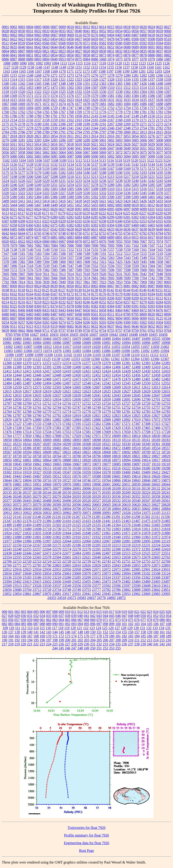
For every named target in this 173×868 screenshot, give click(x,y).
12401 (86, 367)
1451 (14, 88)
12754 (136, 407)
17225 (86, 424)
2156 (30, 120)
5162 (70, 169)
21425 (77, 521)
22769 (7, 565)
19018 (166, 460)
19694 (27, 480)
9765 (9, 335)
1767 (62, 112)
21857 (96, 533)
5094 (127, 156)
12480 (136, 379)
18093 (77, 440)
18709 (146, 452)
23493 (156, 582)
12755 (146, 407)
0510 (168, 39)
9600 (62, 326)
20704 (86, 509)
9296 (119, 322)
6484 (5, 229)
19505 (47, 476)
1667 (5, 104)
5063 (54, 152)
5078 (168, 152)
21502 (57, 525)
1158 (134, 67)
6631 (95, 229)
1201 (142, 71)
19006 (136, 460)
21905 (67, 537)
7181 (22, 254)
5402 (159, 197)
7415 (103, 262)
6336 (86, 221)
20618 (116, 505)
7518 (30, 266)
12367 (165, 359)
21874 (136, 533)
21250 (66, 517)
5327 (62, 193)
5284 (143, 185)
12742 (47, 407)
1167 (38, 71)
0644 (54, 47)
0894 (46, 59)
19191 (86, 468)
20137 (27, 492)
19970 (57, 484)
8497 (70, 314)
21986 (27, 541)
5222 (159, 177)
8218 (38, 302)
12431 (156, 371)
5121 (143, 160)
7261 (95, 258)
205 (99, 640)
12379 (106, 363)
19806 (116, 480)
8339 (22, 306)
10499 (146, 339)
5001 (103, 140)
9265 (46, 322)
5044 (86, 148)
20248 (17, 497)
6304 (151, 217)
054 (168, 616)
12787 (17, 416)
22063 (96, 541)
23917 (67, 594)
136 (5, 632)
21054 (136, 513)
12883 (67, 420)
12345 (66, 359)
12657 (86, 399)
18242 (27, 444)
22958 (77, 569)
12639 (77, 395)
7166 (168, 250)
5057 (14, 152)
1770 (86, 112)
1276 (95, 75)
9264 (38, 322)
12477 (106, 379)
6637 (135, 229)
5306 (78, 189)
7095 (111, 246)
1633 (127, 100)
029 (17, 616)
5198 (14, 177)
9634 (103, 326)
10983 (27, 343)
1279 (119, 75)
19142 (37, 468)
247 (74, 648)
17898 (57, 436)
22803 (57, 565)
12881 (47, 420)
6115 (14, 213)
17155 (37, 424)
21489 (17, 525)
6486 (22, 229)
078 (150, 620)
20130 (146, 488)
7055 (119, 241)
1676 (70, 104)
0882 (168, 55)
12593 (57, 387)
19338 (47, 472)
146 (68, 632)
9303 (151, 322)
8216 (22, 302)
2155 (22, 120)
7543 (54, 266)
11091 (135, 351)
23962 (136, 594)
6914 (127, 237)
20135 (7, 492)
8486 (46, 314)
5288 (168, 185)
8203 (86, 298)
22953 (57, 569)
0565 (38, 43)
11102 (68, 355)
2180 (38, 124)
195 (36, 640)
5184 (78, 173)
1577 (78, 96)
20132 (156, 488)
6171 (46, 213)
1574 (54, 96)
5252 (62, 185)
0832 (119, 51)
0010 (70, 27)
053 (162, 616)
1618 (38, 100)
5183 (70, 173)
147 (74, 632)
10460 (17, 339)
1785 (5, 116)
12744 (57, 407)
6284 (86, 217)
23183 (27, 578)
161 (162, 632)
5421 (103, 201)
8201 (78, 298)
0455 (62, 39)
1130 (31, 67)
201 (74, 640)
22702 (166, 557)
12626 (116, 391)
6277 (30, 217)
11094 (165, 351)
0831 (111, 51)
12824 (126, 416)
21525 (77, 525)
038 (68, 616)
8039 (54, 286)
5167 (111, 169)
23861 (27, 594)
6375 (54, 225)
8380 (78, 306)
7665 (46, 278)
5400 (143, 197)
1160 (150, 67)
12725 (116, 403)
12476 (96, 379)
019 (124, 612)
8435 (54, 310)
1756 (143, 108)
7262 (103, 258)
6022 (22, 209)
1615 (14, 100)
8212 (159, 298)
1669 (22, 104)
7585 (54, 270)
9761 (143, 331)
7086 (71, 246)
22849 (126, 565)
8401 (14, 310)
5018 (70, 144)
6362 (46, 225)
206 (105, 640)
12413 (17, 371)
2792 (70, 132)
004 (30, 612)
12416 (37, 371)
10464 (47, 339)
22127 (7, 545)
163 (5, 636)
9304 (159, 322)
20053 (7, 488)
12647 (156, 395)
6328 (54, 221)
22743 (106, 561)
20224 (146, 492)
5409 (5, 201)
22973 (116, 569)
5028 (143, 144)
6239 (167, 213)
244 (55, 648)
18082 (67, 440)
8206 (111, 298)
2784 (5, 132)
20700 (77, 509)
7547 (70, 266)
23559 (86, 586)
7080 (22, 246)
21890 (27, 537)
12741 (37, 407)
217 (5, 644)
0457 (78, 39)
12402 (96, 367)
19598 (106, 476)
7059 (127, 241)
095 (86, 624)
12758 (166, 407)
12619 (47, 391)
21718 (47, 529)
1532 (78, 92)
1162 (166, 67)
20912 (7, 513)
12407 (126, 367)
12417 (47, 371)
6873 (22, 237)
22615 (77, 557)
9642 (119, 326)
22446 (27, 553)
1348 (62, 84)
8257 (127, 302)
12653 (47, 399)
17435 (126, 428)
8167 (54, 294)
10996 (146, 343)
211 (137, 640)
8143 (119, 290)
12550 (146, 383)
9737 (62, 331)
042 (93, 616)
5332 (103, 193)
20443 (27, 501)
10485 (86, 339)
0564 (30, 43)
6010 (135, 205)
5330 (86, 193)
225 (55, 644)
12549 (136, 383)
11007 (28, 347)
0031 (30, 31)
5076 (151, 152)
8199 (62, 298)
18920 (86, 460)
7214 (135, 254)
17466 (156, 428)
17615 (116, 432)
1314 (14, 80)
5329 (78, 193)
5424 (127, 201)
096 (93, 624)
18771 (67, 456)
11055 (135, 347)
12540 (86, 383)
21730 (57, 529)
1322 (70, 80)
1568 (5, 96)
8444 (70, 310)
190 (5, 640)
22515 (126, 553)
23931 (77, 594)
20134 (166, 488)
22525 (146, 553)
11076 (57, 351)
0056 (135, 31)
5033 (14, 148)
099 (112, 624)
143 (49, 632)
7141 (38, 250)
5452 (78, 205)
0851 (30, 55)
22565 (37, 557)
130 (136, 628)
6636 (127, 229)
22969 (86, 569)
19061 (37, 464)
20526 (86, 501)
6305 (159, 217)
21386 (47, 521)
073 (118, 620)
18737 (7, 456)
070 (99, 620)
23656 (7, 590)
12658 (96, 399)
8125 (46, 290)
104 (143, 624)
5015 (46, 144)
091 (61, 624)
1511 (119, 88)
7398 (54, 262)
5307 (86, 189)
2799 (119, 132)
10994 (126, 343)
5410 (14, 201)
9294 (111, 322)
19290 (156, 468)
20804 (116, 509)
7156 (103, 250)
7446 (151, 262)
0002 (14, 27)
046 (118, 616)
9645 (127, 326)
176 (86, 636)
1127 (7, 67)
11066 (28, 351)
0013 (95, 27)
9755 (111, 331)
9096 (135, 318)
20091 (77, 488)
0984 (86, 59)
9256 (14, 322)
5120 (134, 160)
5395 (103, 197)
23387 (166, 578)
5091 (103, 156)
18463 (106, 448)
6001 (103, 205)
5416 (62, 201)
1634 (135, 100)
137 (11, 632)
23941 (86, 594)
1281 (135, 75)
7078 (6, 246)
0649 (86, 47)
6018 (159, 205)
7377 (168, 258)
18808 (106, 456)
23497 (166, 582)
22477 (67, 553)
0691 (151, 47)
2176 (14, 124)
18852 (17, 460)
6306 (168, 217)
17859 (27, 436)
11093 (155, 351)
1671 (38, 104)
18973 (116, 460)
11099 (39, 355)
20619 (126, 505)
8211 (151, 298)
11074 (47, 351)
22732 (77, 561)
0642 (38, 47)
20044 (166, 484)
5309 (103, 189)
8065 (95, 286)
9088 (95, 318)
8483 (30, 314)
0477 (103, 39)
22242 (166, 545)
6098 (135, 209)
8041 (62, 286)
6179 (62, 213)
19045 (17, 464)
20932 (47, 513)
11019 (86, 347)
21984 (17, 541)
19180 (77, 468)
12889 (116, 420)
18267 (37, 444)
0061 (5, 35)
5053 (159, 148)
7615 (78, 274)
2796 (95, 132)
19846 (146, 480)
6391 (86, 225)
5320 (5, 193)
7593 (86, 270)
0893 (38, 59)
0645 (62, 47)
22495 (86, 553)
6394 (111, 225)
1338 (159, 80)
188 (162, 636)
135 (168, 628)
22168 (47, 545)
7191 (103, 254)
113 (30, 628)
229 (80, 644)
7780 (159, 278)
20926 (37, 513)
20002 (116, 484)
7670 (70, 278)
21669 (166, 525)
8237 (70, 302)
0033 (46, 31)
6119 (29, 213)
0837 (159, 51)
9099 (143, 318)
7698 (119, 278)
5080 (14, 156)
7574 (22, 270)
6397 (127, 225)
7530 (38, 266)
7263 (111, 258)
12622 (77, 391)
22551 (166, 553)
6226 (135, 213)
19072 (87, 464)
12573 (27, 387)
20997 (116, 513)
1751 (103, 108)
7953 (119, 282)
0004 (30, 27)
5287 (159, 185)
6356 (168, 221)
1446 (151, 84)
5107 (47, 160)
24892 (111, 598)
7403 (70, 262)
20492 (57, 501)
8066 (103, 286)
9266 (54, 322)
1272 (62, 75)
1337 (151, 80)
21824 (7, 533)
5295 (5, 189)
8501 (95, 314)
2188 (78, 124)
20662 (47, 509)
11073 (38, 351)
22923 (27, 569)
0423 (22, 39)
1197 (110, 71)
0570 (78, 43)
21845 (77, 533)
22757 (156, 561)
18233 (17, 444)
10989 (86, 343)
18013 (126, 436)
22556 (27, 557)
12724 (106, 403)
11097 (19, 355)
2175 (5, 124)
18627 (57, 452)
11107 (116, 355)
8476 (159, 310)
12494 (47, 383)
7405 (78, 262)
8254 (119, 302)
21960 (136, 537)
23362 (146, 578)
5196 (168, 173)
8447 (78, 310)
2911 (70, 136)
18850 (7, 460)
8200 (70, 298)
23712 (37, 590)
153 (112, 632)
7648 (159, 274)
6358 (14, 225)
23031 (166, 569)
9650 (143, 326)
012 (80, 612)
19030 (7, 464)
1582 (119, 96)
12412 (7, 371)
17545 (57, 432)
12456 (136, 375)
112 (24, 628)
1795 (70, 116)
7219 (159, 254)
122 (86, 628)
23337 (116, 578)
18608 (47, 452)
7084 (54, 246)
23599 (136, 586)
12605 (77, 387)
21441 (106, 521)
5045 (95, 148)
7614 (70, 274)
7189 (86, 254)
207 (112, 640)
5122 (151, 160)
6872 (14, 237)
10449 (143, 335)
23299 (86, 578)
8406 (22, 310)
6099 (143, 209)
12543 (116, 383)
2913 (86, 136)
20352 (136, 497)
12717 (77, 403)
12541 (96, 383)
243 (168, 644)
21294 (126, 517)
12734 (7, 407)
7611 (46, 274)
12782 (136, 412)
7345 (135, 258)
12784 (156, 412)
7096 (119, 246)
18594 (27, 452)
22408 (156, 549)
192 (17, 640)
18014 (136, 436)
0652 (111, 47)
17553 (67, 432)
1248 (30, 75)
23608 (146, 586)
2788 (38, 132)
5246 (14, 185)
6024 (38, 209)
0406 (127, 35)
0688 (127, 47)
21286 (106, 517)
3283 (38, 140)
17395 (77, 428)
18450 (86, 448)
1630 (103, 100)
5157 (30, 169)
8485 (38, 314)
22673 (136, 557)
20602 (86, 505)
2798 (111, 132)
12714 (57, 403)
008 (55, 612)
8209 (135, 298)
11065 (18, 351)
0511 (5, 43)
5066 (78, 152)
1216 (22, 75)
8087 (151, 286)
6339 (111, 221)
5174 (168, 169)
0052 (103, 31)
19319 (27, 472)
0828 (86, 51)
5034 (22, 148)
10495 (126, 339)
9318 (46, 326)
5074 (135, 152)
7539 (46, 266)
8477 (168, 310)
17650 (126, 432)
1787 (22, 116)
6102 (159, 209)
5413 (38, 201)
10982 (17, 343)
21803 (116, 529)
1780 (135, 112)
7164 (151, 250)
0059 (159, 31)
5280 (111, 185)
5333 (111, 193)
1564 (143, 92)
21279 (86, 517)
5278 (95, 185)
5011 (13, 144)
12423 (96, 371)
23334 (106, 578)
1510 (111, 88)
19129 (17, 468)
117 (55, 628)
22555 (17, 557)
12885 (86, 420)
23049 (27, 573)
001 (11, 612)
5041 (78, 148)
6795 (168, 233)
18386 (27, 448)
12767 (17, 412)
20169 (86, 492)
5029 (151, 144)
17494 (17, 432)
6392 (95, 225)
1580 (103, 96)
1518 (5, 92)
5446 (30, 205)
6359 (22, 225)
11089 (116, 351)
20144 (47, 492)
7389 (38, 262)
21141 (17, 517)
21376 (27, 521)
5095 (135, 156)
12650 (17, 399)
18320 (96, 444)
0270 (86, 35)
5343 (135, 193)
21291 (116, 517)
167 (30, 636)
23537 (57, 586)
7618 (86, 274)
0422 (14, 39)
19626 (156, 476)
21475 (146, 521)
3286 (62, 140)
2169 (127, 120)
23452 (77, 582)
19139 (27, 468)
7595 (103, 270)
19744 (77, 480)
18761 (47, 456)
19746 (86, 480)
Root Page (86, 851)
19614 (136, 476)
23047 (17, 573)
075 (131, 620)
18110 (116, 440)
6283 (78, 217)
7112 (160, 246)
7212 (119, 254)
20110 (126, 488)
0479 (119, 39)
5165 (95, 169)
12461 (17, 379)
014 (93, 612)
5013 (30, 144)
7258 (78, 258)
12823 (116, 416)
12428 (126, 371)
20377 (7, 501)
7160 (135, 250)
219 (17, 644)
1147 (47, 67)
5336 (127, 193)
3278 (168, 136)
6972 (86, 241)
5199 (22, 177)
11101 (58, 355)
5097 (143, 156)
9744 (70, 331)
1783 (159, 112)
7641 (135, 274)
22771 (17, 565)
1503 (78, 88)
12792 (57, 416)
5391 (86, 197)
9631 (86, 326)
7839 (46, 282)
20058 (27, 488)
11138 (56, 359)
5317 (151, 189)
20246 (7, 497)
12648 (166, 395)
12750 (106, 407)
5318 (159, 189)
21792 (106, 529)
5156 (22, 169)
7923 (103, 282)
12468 (47, 379)
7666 (54, 278)
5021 (95, 144)
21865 (116, 533)
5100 (159, 156)
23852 (7, 594)
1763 (30, 112)
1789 (38, 116)
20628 (166, 505)
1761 (14, 112)
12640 (86, 395)
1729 (54, 108)
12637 (57, 395)
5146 (168, 165)
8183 (143, 294)
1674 (62, 104)
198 (55, 640)
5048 (119, 148)
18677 (116, 452)
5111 (71, 160)
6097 (127, 209)
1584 (135, 96)
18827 (156, 456)
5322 (22, 193)
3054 (135, 136)
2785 (14, 132)
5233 (78, 181)
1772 (95, 112)
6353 (143, 221)
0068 (62, 35)
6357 (5, 225)
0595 (168, 43)
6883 (70, 237)
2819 (22, 136)
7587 (70, 270)
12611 (136, 387)
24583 (82, 598)
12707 (7, 403)
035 (49, 616)
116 (48, 628)
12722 (86, 403)
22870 (146, 565)
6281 (62, 217)
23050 (37, 573)
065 (68, 620)
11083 (77, 351)
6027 (62, 209)
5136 (86, 165)
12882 (57, 420)
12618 (37, 391)
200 (68, 640)
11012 (47, 347)
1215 (14, 75)
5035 (30, 148)
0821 (46, 51)
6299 (111, 217)
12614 (166, 387)
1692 (14, 108)
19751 (96, 480)
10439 (104, 335)
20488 (47, 501)
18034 (166, 436)
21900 (47, 537)
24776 (101, 598)
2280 (46, 128)
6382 (70, 225)
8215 (14, 302)
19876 (7, 484)
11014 (57, 347)
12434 (7, 375)
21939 (106, 537)
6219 (86, 213)
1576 (70, 96)
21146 (37, 517)
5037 (46, 148)
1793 (62, 116)
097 (99, 624)
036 (55, 616)
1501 (62, 88)
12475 (86, 379)
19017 (156, 460)
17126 (7, 424)
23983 (156, 594)
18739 (17, 456)
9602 (70, 326)
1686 (143, 104)
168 (36, 636)
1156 (118, 67)
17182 (67, 424)
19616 (146, 476)
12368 (7, 363)
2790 (54, 132)
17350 (37, 428)
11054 (126, 347)
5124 (167, 160)
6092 (86, 209)
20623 (146, 505)
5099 (151, 156)
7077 (168, 241)
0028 (5, 31)
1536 (103, 92)
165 (17, 636)
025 (162, 612)
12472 (67, 379)
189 (168, 636)
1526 (70, 92)
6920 (5, 241)
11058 (155, 347)
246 (68, 648)
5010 (5, 144)
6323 (46, 221)
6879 (46, 237)
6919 (168, 237)
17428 (106, 428)
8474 (151, 310)
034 (42, 616)
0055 (127, 31)
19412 (156, 472)
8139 (102, 290)
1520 (22, 92)
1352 (95, 84)
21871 (126, 533)
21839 (57, 533)
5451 (70, 205)
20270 (37, 497)
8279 (143, 302)
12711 (37, 403)
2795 (86, 132)
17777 (17, 436)
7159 (127, 250)
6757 (135, 233)
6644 (22, 233)
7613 (62, 274)
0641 (30, 47)
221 (30, 644)
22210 (106, 545)
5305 (70, 189)
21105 (156, 513)
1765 (46, 112)
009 (61, 612)
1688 (159, 104)
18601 (37, 452)
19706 (37, 480)
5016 (54, 144)
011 (74, 612)
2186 (62, 124)
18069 (47, 440)
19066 (67, 464)
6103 (168, 209)
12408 (136, 367)
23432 (47, 582)
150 (93, 632)
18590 (17, 452)
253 (112, 648)
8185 (159, 294)
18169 (156, 440)
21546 (106, 525)
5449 (54, 205)
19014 (146, 460)
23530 (47, 586)
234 (112, 644)
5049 (127, 148)
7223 (22, 258)
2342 (78, 128)
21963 (146, 537)
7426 (127, 262)
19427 (166, 472)
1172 (78, 71)
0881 (159, 55)
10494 (116, 339)
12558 (7, 387)
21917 (86, 537)
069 (93, 620)
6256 (5, 217)
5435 (5, 205)
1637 (151, 100)
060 (36, 620)
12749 (96, 407)
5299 (22, 189)
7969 (143, 282)
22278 (77, 549)
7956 (127, 282)
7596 (111, 270)
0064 (30, 35)
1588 (168, 96)
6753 (103, 233)
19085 (116, 464)
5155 (14, 169)
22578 (47, 557)
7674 (86, 278)
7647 (151, 274)
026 (168, 612)
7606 (14, 274)
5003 (119, 140)
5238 (119, 181)
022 (143, 612)
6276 (22, 217)
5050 (135, 148)
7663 (38, 278)
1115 (79, 63)
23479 (116, 582)
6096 (119, 209)
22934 (37, 569)
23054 (47, 573)
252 (105, 648)
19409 (146, 472)
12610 (126, 387)
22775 (27, 565)
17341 (27, 428)
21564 (116, 525)
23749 (77, 590)
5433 (159, 201)
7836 (38, 282)
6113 (6, 213)
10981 (7, 343)
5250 (46, 185)
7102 (135, 246)
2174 (168, 120)
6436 (159, 225)
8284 (159, 302)
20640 (17, 509)
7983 (151, 282)
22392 (146, 549)
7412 (95, 262)
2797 (103, 132)
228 (74, 644)
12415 (27, 371)
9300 (127, 322)
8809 (143, 314)
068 (86, 620)
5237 (111, 181)
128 (124, 628)
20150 (67, 492)
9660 (14, 331)
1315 (22, 80)
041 (86, 616)
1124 (150, 63)
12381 (126, 363)
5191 (127, 173)
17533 (37, 432)
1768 (70, 112)
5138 (103, 165)
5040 (70, 148)
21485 (166, 521)
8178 (111, 294)
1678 (86, 104)
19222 (126, 468)
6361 (38, 225)
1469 (38, 88)
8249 (95, 302)
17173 (57, 424)
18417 (67, 448)
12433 (166, 371)
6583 (62, 229)
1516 (159, 88)
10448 (133, 335)
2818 (14, 136)
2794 (78, 132)
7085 (62, 246)
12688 (116, 399)
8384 (111, 306)
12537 (77, 383)
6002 (111, 205)
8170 (62, 294)
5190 (119, 173)
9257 (22, 322)
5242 (151, 181)
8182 (135, 294)
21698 (37, 529)
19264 (136, 468)
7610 (38, 274)
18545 (146, 448)
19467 (37, 476)
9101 (151, 318)
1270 (46, 75)
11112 (154, 355)
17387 (67, 428)
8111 (14, 290)
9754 (103, 331)
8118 (22, 290)
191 (11, 640)
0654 (119, 47)
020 (131, 612)
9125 (159, 318)
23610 (156, 586)
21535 (96, 525)
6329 (62, 221)
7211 (111, 254)
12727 (126, 403)
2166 (103, 120)
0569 (70, 43)
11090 (126, 351)
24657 (91, 598)
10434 (64, 335)
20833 (136, 509)
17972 (106, 436)
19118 (166, 464)
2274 (168, 124)
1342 (22, 84)
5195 (159, 173)
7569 (5, 270)
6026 (54, 209)
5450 (62, 205)
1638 (159, 100)
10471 (67, 339)
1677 (78, 104)
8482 (22, 314)
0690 (143, 47)
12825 (136, 416)
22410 (166, 549)
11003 (18, 347)
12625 (106, 391)
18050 (7, 440)
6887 (95, 237)
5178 (30, 173)
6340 (119, 221)
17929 (77, 436)
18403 (57, 448)
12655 (67, 399)
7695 (111, 278)
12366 (155, 359)
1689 (168, 104)
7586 (62, 270)
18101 (107, 440)
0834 (135, 51)
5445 (22, 205)
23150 (17, 578)
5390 (78, 197)
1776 (103, 112)
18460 (96, 448)
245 (61, 648)
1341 (14, 84)
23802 (126, 590)
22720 (27, 561)
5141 (127, 165)
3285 (54, 140)
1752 (111, 108)
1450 (5, 88)
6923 (30, 241)
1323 (78, 80)
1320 (54, 80)
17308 (146, 424)
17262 (96, 424)
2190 (95, 124)
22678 (146, 557)
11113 (164, 355)
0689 (135, 47)
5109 (63, 160)
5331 (95, 193)
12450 (77, 375)
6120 (38, 213)
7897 (95, 282)
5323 (30, 193)
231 (93, 644)
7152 (70, 250)
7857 (78, 282)
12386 (7, 367)
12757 (156, 407)
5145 (159, 165)
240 (150, 644)
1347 (54, 84)
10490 (106, 339)
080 (162, 620)
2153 (5, 120)
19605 (126, 476)
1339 (168, 80)
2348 (127, 128)
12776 (86, 412)
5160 (54, 169)
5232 (70, 181)
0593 (151, 43)
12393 (37, 367)
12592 (47, 387)
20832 (126, 509)
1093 (47, 63)
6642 (5, 233)
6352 (135, 221)
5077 (159, 152)
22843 (116, 565)
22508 (116, 553)
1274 (78, 75)
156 (131, 632)
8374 (54, 306)
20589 (57, 505)
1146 (39, 67)
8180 (127, 294)
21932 (96, 537)
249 (86, 648)
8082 (135, 286)
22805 (67, 565)
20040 (146, 484)
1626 (95, 100)
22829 (96, 565)
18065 (37, 440)
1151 (79, 67)
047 (124, 616)
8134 (86, 290)
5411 (22, 201)
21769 (86, 529)
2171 (143, 120)
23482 (126, 582)
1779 (127, 112)
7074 (159, 241)
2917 (119, 136)
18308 (86, 444)
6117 (22, 213)
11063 (8, 351)
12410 (156, 367)
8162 (14, 294)
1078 (143, 59)
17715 (156, 432)
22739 (86, 561)
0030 (22, 31)
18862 (37, 460)
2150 (151, 116)
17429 (116, 428)
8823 (159, 314)
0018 (127, 27)
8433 (46, 310)
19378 (106, 472)
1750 (95, 108)
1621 (54, 100)
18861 (27, 460)
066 (74, 620)
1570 (22, 96)
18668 (106, 452)
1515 (151, 88)
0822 (54, 51)
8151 (159, 290)
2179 (30, 124)
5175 (5, 173)
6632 (103, 229)
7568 (168, 266)
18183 (166, 440)
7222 (14, 258)
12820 (86, 416)
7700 (135, 278)
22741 (96, 561)
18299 (67, 444)
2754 (143, 128)
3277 (159, 136)
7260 (86, 258)
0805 (14, 51)
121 (80, 628)
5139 (111, 165)
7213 (127, 254)
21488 (7, 525)
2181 (46, 124)
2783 (168, 128)
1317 (38, 80)
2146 (119, 116)
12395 (47, 367)
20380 (17, 501)
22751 (126, 561)
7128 (5, 250)
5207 (46, 177)
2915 (103, 136)
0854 (54, 55)
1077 (135, 59)
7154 (86, 250)
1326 (95, 80)
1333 (119, 80)
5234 (86, 181)
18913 (77, 460)
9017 (62, 318)
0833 (127, 51)
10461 (27, 339)
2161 (62, 120)
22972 (106, 569)
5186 (86, 173)
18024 (146, 436)
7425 (119, 262)
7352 (151, 258)
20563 (7, 505)
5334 (119, 193)
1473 (54, 88)
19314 (17, 472)
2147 (127, 116)
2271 (143, 124)
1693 (22, 108)
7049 (111, 241)
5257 (86, 185)
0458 (86, 39)
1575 (62, 96)
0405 (119, 35)
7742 (151, 278)
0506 (135, 39)
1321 (62, 80)
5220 (143, 177)
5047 (111, 148)
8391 (135, 306)
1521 (30, 92)
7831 (30, 282)
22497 (106, 553)
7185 (54, 254)
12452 (96, 375)
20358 (156, 497)
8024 (38, 286)
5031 (168, 144)
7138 (14, 250)
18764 (57, 456)
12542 (106, 383)
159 (150, 632)
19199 (96, 468)
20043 (156, 484)
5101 (168, 156)
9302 (143, 322)
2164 (86, 120)
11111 (145, 355)
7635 (127, 274)
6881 (54, 237)
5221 (151, 177)
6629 (78, 229)
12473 (77, 379)
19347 (67, 472)
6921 (14, 241)
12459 (166, 375)
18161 (146, 440)
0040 (78, 31)
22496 (96, 553)
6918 (159, 237)
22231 (146, 545)
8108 (6, 290)
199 (61, 640)
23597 (126, 586)
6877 (38, 237)
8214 (5, 302)
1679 (95, 104)
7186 (62, 254)
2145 (111, 116)
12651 (27, 399)
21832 (27, 533)
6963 (54, 241)
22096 (156, 541)
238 (137, 644)
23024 (156, 569)
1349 (70, 84)
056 (11, 620)
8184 (151, 294)
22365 (126, 549)
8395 (168, 306)
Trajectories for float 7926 (86, 828)
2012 (86, 116)
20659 (37, 509)
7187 (70, 254)
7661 (30, 278)
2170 (135, 120)
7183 (38, 254)
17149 (27, 424)
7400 (62, 262)
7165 (159, 250)
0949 (54, 59)
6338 (103, 221)
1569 (14, 96)
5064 (62, 152)
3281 (22, 140)
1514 (143, 88)
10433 (54, 335)
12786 (7, 416)
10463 (37, 339)
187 (156, 636)
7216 (151, 254)
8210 (143, 298)
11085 (96, 351)
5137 (95, 165)
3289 (86, 140)
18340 (136, 444)
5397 (119, 197)
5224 (5, 181)
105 (150, 624)
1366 (127, 84)
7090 (95, 246)
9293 (103, 322)
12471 (57, 379)
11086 (106, 351)
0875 (119, 55)
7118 (167, 246)
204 (93, 640)
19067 (77, 464)
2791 (62, 132)
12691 (126, 399)
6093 (95, 209)
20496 (67, 501)
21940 (116, 537)
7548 (78, 266)
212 (143, 640)
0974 (70, 59)
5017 (62, 144)
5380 (14, 197)
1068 (103, 59)
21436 (96, 521)
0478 (111, 39)
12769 (37, 412)
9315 (38, 326)
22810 (77, 565)
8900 (38, 318)
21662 (146, 525)
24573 (72, 598)
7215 (143, 254)
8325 (14, 306)
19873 (156, 480)
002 (17, 612)
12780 (116, 412)
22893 (166, 565)
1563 (135, 92)
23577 (96, 586)
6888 (103, 237)
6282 (70, 217)
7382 (22, 262)
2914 (95, 136)
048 (131, 616)
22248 (17, 549)
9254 (5, 322)
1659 (168, 100)
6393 (103, 225)
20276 (57, 497)
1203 (158, 71)
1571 (30, 96)
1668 (14, 104)
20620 (136, 505)
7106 (143, 246)
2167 (111, 120)
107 (162, 624)
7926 (111, 282)
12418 (57, 371)
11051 (106, 347)
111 (18, 628)
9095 (127, 318)
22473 (47, 553)
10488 (96, 339)
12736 (17, 407)
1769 (78, 112)
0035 (62, 31)
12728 (136, 403)
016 (105, 612)
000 (5, 612)
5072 (119, 152)
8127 (62, 290)
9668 (38, 331)
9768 (25, 335)
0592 (143, 43)
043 (99, 616)
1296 (159, 75)
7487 (5, 266)
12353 (76, 359)
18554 (156, 448)
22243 (7, 549)
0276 (95, 35)
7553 (103, 266)
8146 (143, 290)
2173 (159, 120)
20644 (27, 509)
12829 (7, 420)
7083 (46, 246)
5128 (30, 165)
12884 (77, 420)
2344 (95, 128)
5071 (111, 152)
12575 (37, 387)
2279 (38, 128)
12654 (57, 399)
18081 (57, 440)
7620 (103, 274)
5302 (46, 189)
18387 (37, 448)
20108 (107, 488)
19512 (57, 476)
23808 (136, 590)
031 (30, 616)
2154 (14, 120)
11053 (116, 347)
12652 (37, 399)
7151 (62, 250)
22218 (126, 545)
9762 (151, 331)
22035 (57, 541)
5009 (168, 140)
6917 (151, 237)
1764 (38, 112)
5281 (119, 185)
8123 (38, 290)
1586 (151, 96)
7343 (127, 258)
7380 (14, 262)
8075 (119, 286)
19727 (67, 480)
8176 (103, 294)
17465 (146, 428)
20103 (97, 488)
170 (49, 636)
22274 (67, 549)
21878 (146, 533)
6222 (102, 213)
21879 (156, 533)
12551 (156, 383)
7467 (168, 262)
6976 (103, 241)
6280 (54, 217)
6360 (30, 225)
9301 (135, 322)
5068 (95, 152)
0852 (38, 55)
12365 (145, 359)
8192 (14, 298)
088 (42, 624)
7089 (87, 246)
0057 (143, 31)
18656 (96, 452)
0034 (54, 31)
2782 (159, 128)
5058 (22, 152)
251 (99, 648)
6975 (95, 241)
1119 (110, 63)
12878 (17, 420)
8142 (111, 290)
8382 (95, 306)
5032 (5, 148)
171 (55, 636)
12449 (67, 375)
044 (105, 616)
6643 (14, 233)
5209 (62, 177)
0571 (86, 43)
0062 (14, 35)
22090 (136, 541)
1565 (151, 92)
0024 (151, 27)
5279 (103, 185)
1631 (111, 100)
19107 (146, 464)
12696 (136, 399)
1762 (22, 112)
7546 (62, 266)
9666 (30, 331)
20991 (107, 513)
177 (93, 636)
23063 (67, 573)
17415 (86, 428)
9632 (95, 326)
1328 (111, 80)
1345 (38, 84)
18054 (17, 440)
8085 (143, 286)
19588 (96, 476)
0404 (111, 35)
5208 (54, 177)
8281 (151, 302)
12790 (37, 416)
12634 (27, 395)
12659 (106, 399)
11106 (106, 355)
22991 (146, 569)
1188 (102, 71)
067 (80, 620)
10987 (67, 343)
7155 (95, 250)
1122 (134, 63)
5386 (54, 197)
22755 (146, 561)
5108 (55, 160)
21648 (136, 525)
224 (49, 644)
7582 (46, 270)
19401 (136, 472)
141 (36, 632)
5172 (151, 169)
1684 (127, 104)
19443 (17, 476)
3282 (30, 140)
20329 (96, 497)
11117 (8, 359)
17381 (57, 428)
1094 (55, 63)
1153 (94, 67)
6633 (111, 229)
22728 (67, 561)
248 (80, 648)
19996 (96, 484)
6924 (38, 241)
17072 (156, 420)
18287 (47, 444)
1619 (46, 100)
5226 (22, 181)
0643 (46, 47)
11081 (67, 351)
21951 (126, 537)
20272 (47, 497)
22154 (27, 545)
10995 (136, 343)
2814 (151, 132)
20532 (116, 501)
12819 (77, 416)
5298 (14, 189)
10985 (47, 343)
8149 (151, 290)
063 (55, 620)
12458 (156, 375)
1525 (62, 92)
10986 (57, 343)
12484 (7, 383)
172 (61, 636)
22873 (156, 565)
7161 (143, 250)
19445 (27, 476)
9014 (54, 318)
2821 (38, 136)
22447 (37, 553)
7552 (95, 266)
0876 (127, 55)
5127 (22, 165)
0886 (5, 59)
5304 (62, 189)
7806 (14, 282)
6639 (151, 229)
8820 (151, 314)
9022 (78, 318)
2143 (95, 116)
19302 (7, 472)
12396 (57, 367)
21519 (67, 525)
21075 (146, 513)
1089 (15, 63)
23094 (126, 573)
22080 (116, 541)
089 (49, 624)
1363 (103, 84)
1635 (143, 100)
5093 (119, 156)
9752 (95, 331)
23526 (37, 586)
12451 (86, 375)
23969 (146, 594)
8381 (86, 306)
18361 (156, 444)
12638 (67, 395)
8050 (70, 286)
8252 (103, 302)
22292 (106, 549)
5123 (159, 160)
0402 (103, 35)
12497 (67, 383)
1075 (119, 59)
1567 (168, 92)
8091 (168, 286)
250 (93, 648)
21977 (7, 541)
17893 (47, 436)
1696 (46, 108)
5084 (46, 156)
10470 (57, 339)
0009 (62, 27)
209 (124, 640)
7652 (5, 278)
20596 (77, 505)
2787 (30, 132)
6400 (135, 225)
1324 (86, 80)
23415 (37, 582)
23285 (77, 578)
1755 (135, 108)
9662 (22, 331)
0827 (78, 51)
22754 (136, 561)
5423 (119, 201)
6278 (38, 217)
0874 (111, 55)
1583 (127, 96)
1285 (151, 75)
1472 (46, 88)
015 (99, 612)
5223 (168, 177)
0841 (14, 55)
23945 (106, 594)
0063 (22, 35)
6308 (14, 221)
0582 (103, 43)
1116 (87, 63)
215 (162, 640)
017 (112, 612)
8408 (30, 310)
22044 (67, 541)
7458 (159, 262)
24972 (121, 598)
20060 (37, 488)
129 (130, 628)
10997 (156, 343)
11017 (67, 347)
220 (23, 644)
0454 (54, 39)
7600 (143, 270)
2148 (135, 116)
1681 (103, 104)
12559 (17, 387)
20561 (166, 501)
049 (137, 616)
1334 (127, 80)
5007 (151, 140)
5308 (95, 189)
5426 (143, 201)
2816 (168, 132)
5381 (22, 197)
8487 (54, 314)
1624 (78, 100)
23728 (47, 590)
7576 (30, 270)
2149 (143, 116)
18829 (166, 456)
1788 (30, 116)
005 (36, 612)
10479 (77, 339)
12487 (27, 383)
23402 (17, 582)
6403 (151, 225)
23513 (17, 586)
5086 (62, 156)
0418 (151, 35)
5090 (95, 156)
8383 (103, 306)
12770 (47, 412)
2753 (135, 128)
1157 (126, 67)
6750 (78, 233)
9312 (22, 326)
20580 (47, 505)
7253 (54, 258)
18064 (27, 440)
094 (80, 624)
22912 (7, 569)
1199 (126, 71)
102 (131, 624)
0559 (22, 43)
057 (17, 620)
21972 (156, 537)
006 (42, 612)
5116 (110, 160)
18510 (136, 448)
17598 (96, 432)
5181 (54, 173)
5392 (95, 197)
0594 (159, 43)
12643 (116, 395)
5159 (46, 169)
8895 (5, 318)
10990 (96, 343)
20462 (37, 501)
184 (137, 636)
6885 (86, 237)
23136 (7, 578)
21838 (47, 533)
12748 (86, 407)
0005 (38, 27)
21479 (156, 521)
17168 (47, 424)
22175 (57, 545)
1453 (30, 88)
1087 (168, 59)
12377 (86, 363)
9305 (168, 322)
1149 (63, 67)
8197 (46, 298)
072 (112, 620)
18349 (146, 444)
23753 (86, 590)
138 (17, 632)
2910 (62, 136)
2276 (14, 128)
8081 (127, 286)
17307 (136, 424)
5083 (38, 156)
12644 (126, 395)
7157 (111, 250)
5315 (135, 189)
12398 (67, 367)
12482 (156, 379)
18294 (57, 444)
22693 (156, 557)
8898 (22, 318)
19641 (166, 476)
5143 (143, 165)
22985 (136, 569)
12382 (136, 363)
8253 (111, 302)
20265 (27, 497)
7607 (22, 274)
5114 (94, 160)
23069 (77, 573)
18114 (126, 440)
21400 (57, 521)
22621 (86, 557)
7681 (95, 278)
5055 (168, 148)
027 (5, 616)
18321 (106, 444)
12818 (67, 416)
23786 (116, 590)
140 (30, 632)
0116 (78, 35)
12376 (77, 363)
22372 (136, 549)
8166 (46, 294)
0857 (78, 55)
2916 (111, 136)
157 (137, 632)
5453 (86, 205)
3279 (5, 140)
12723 (96, 403)
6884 (78, 237)
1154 (102, 67)
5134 (70, 165)
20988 (97, 513)
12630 (156, 391)
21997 (47, 541)
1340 (5, 84)
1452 (22, 88)
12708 (17, 403)
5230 (54, 181)
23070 (86, 573)
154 (118, 632)
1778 (119, 112)
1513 (135, 88)
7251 (38, 258)
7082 (38, 246)
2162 (70, 120)
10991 (106, 343)
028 (11, 616)
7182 (30, 254)
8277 (135, 302)
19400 (126, 472)
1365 (119, 84)
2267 (111, 124)
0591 (135, 43)
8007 (5, 286)
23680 (17, 590)
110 (11, 628)
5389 (70, 197)
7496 (14, 266)
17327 (166, 424)
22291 (96, 549)
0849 (22, 55)
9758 (127, 331)
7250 (30, 258)
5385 (46, 197)
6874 (30, 237)
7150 (54, 250)
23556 (77, 586)
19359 (86, 472)
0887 (14, 59)
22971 (96, 569)
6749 (70, 233)
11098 (29, 355)
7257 (70, 258)
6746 (46, 233)
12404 (106, 367)
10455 (153, 335)
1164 (14, 71)
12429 (136, 371)
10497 (136, 339)
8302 (5, 306)
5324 (38, 193)
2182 (54, 124)
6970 (78, 241)
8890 (168, 314)
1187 (94, 71)
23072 (96, 573)
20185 (106, 492)
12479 (126, 379)
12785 (166, 412)
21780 (96, 529)
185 (143, 636)
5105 (30, 160)
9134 (168, 318)
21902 (57, 537)
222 (36, 644)
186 (150, 636)
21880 (166, 533)
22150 (17, 545)
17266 (106, 424)
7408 (86, 262)
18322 (116, 444)
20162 (77, 492)
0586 (119, 43)
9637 (111, 326)
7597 (119, 270)
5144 (151, 165)
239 (143, 644)
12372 (47, 363)
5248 (30, 185)
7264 (119, 258)
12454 (116, 375)
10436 (84, 335)
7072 (151, 241)
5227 (30, 181)
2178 (22, 124)
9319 (54, 326)
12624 (96, 391)
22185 (67, 545)
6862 (5, 237)
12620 (57, 391)
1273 (70, 75)
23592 (106, 586)
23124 (166, 573)
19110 (156, 464)
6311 (38, 221)
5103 (14, 160)
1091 (31, 63)
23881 (57, 594)
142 (42, 632)
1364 (111, 84)
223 (42, 644)
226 (61, 644)
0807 (22, 51)
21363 (17, 521)
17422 (96, 428)
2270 (135, 124)
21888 (17, 537)
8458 (103, 310)
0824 (70, 51)
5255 (78, 185)
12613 (156, 387)
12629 (146, 391)
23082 (116, 573)
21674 (7, 529)
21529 (86, 525)
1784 (168, 112)
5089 (86, 156)
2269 (127, 124)
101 (124, 624)
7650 (168, 274)
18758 (37, 456)
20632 (7, 509)
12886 (96, 420)
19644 (7, 480)
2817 (5, 136)
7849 (62, 282)
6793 (151, 233)
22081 (126, 541)
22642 (106, 557)
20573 (27, 505)
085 (23, 624)
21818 (166, 529)
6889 (111, 237)
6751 (86, 233)
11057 (145, 347)
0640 (22, 47)
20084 (67, 488)
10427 (34, 335)
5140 (119, 165)
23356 (136, 578)
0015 (111, 27)
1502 (70, 88)
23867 (37, 594)
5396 (111, 197)
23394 (7, 582)
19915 (27, 484)
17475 (166, 428)
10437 (94, 335)
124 (98, 628)
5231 (62, 181)
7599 (135, 270)
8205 (103, 298)
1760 (5, 112)
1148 (55, 67)
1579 (95, 96)
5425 (135, 201)
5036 (38, 148)
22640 (96, 557)
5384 (38, 197)
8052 (78, 286)
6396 (119, 225)
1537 (111, 92)
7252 (46, 258)
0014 (103, 27)
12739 (27, 407)
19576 (77, 476)
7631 (119, 274)
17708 (146, 432)
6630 (86, 229)
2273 (159, 124)
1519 (14, 92)
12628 (136, 391)
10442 (114, 335)
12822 (106, 416)
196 (42, 640)
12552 (166, 383)
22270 (57, 549)
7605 (5, 274)
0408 (143, 35)
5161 (62, 169)
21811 (146, 529)
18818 (116, 456)
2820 (30, 136)
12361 (105, 359)
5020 (86, 144)
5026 (127, 144)
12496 (57, 383)
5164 (86, 169)
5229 (46, 181)
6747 (54, 233)
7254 (62, 258)
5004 (127, 140)
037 (61, 616)
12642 (106, 395)
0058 (151, 31)
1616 (22, 100)
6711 (30, 233)
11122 (37, 359)
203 (86, 640)
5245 (5, 185)
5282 (127, 185)
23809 (146, 590)
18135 (136, 440)
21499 (37, 525)
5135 (78, 165)
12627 (126, 391)
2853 (46, 136)
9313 (30, 326)
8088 (159, 286)
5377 (168, 193)
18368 (166, 444)
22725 (57, 561)
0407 (135, 35)
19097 (136, 464)
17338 (17, 428)
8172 (70, 294)
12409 (146, 367)
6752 (95, 233)
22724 (47, 561)
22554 (7, 557)
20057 (17, 488)
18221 (7, 444)
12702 (166, 399)
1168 (46, 71)
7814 (22, 282)
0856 (70, 55)
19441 (7, 476)
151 (99, 632)
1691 (5, 108)
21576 (126, 525)
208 (118, 640)
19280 (146, 468)
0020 (143, 27)
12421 (86, 371)
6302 (135, 217)
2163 (78, 120)
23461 (96, 582)
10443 (123, 335)
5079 (5, 156)
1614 (5, 100)
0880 (151, 55)
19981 (77, 484)
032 (36, 616)
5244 (168, 181)
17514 (27, 432)
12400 (77, 367)
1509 (103, 88)
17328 (7, 428)
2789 (46, 132)
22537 (156, 553)
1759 (168, 108)
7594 (95, 270)
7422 (111, 262)
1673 (54, 104)
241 (156, 644)
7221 (5, 258)
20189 (116, 492)
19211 (106, 468)
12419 (67, 371)
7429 (135, 262)
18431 (77, 448)
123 (92, 628)
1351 (86, 84)
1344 (30, 84)
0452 (38, 39)
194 (30, 640)
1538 (119, 92)
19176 (67, 468)
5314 (127, 189)
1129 (23, 67)
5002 (111, 140)
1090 (23, 63)
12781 (126, 412)
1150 (70, 67)
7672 (78, 278)
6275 (14, 217)
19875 (166, 480)
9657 (168, 326)
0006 (46, 27)
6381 (62, 225)
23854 (17, 594)
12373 (57, 363)
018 (118, 612)
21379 (37, 521)
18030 (156, 436)
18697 (136, 452)
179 (105, 636)
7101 (127, 246)
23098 (136, 573)
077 (143, 620)
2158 (46, 120)
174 (74, 636)
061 (42, 620)
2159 (54, 120)
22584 (57, 557)
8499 (86, 314)
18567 (7, 452)
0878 (143, 55)
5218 (135, 177)
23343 (126, 578)
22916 (17, 569)
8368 (30, 306)
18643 (77, 452)
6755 (119, 233)
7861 (86, 282)
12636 (47, 395)
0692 (159, 47)
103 (137, 624)
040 (80, 616)
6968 (70, 241)
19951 (37, 484)
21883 (7, 537)
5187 (95, 173)
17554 (77, 432)
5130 (38, 165)
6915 (135, 237)
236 (124, 644)
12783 (146, 412)
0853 (46, 55)
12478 (116, 379)
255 (118, 648)
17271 (126, 424)
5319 (168, 189)
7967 (135, 282)
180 (112, 636)
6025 (46, 209)
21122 (7, 517)
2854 (54, 136)
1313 (5, 80)
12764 (7, 412)
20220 (136, 492)
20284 (67, 497)
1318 (46, 80)
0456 (70, 39)
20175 (96, 492)
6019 (168, 205)
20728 (106, 509)
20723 (96, 509)
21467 (136, 521)
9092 (111, 318)
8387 (119, 306)
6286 (103, 217)
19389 (116, 472)
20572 (17, 505)
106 (156, 624)
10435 (74, 335)
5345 (143, 193)
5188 (103, 173)
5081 (22, 156)
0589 (127, 43)
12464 (37, 379)
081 (168, 620)
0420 (168, 35)
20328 (86, 497)
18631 (67, 452)
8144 (127, 290)
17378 (47, 428)
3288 (78, 140)
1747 (70, 108)
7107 (152, 246)
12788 (27, 416)
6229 (159, 213)
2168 (119, 120)
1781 (143, 112)
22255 (27, 549)
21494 (27, 525)
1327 (103, 80)
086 (30, 624)
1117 (95, 63)
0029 (14, 31)
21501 (47, 525)
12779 (106, 412)
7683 (103, 278)
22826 (86, 565)
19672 (17, 480)
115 (42, 628)
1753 (119, 108)
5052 (151, 148)
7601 (151, 270)
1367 (135, 84)
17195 (77, 424)
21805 (126, 529)
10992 (116, 343)
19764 (106, 480)
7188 (78, 254)
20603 (96, 505)
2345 (103, 128)
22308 (116, 549)
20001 (106, 484)
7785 (168, 278)
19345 (57, 472)
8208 (127, 298)
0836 (151, 51)
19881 (17, 484)
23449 (67, 582)
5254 (70, 185)
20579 (37, 505)
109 (5, 628)
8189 (5, 298)
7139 (22, 250)
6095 (111, 209)
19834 (126, 480)
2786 (22, 132)
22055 (77, 541)
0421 (5, 39)
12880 (37, 420)
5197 (5, 177)
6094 (103, 209)
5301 (38, 189)
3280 (14, 140)
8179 (119, 294)
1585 (143, 96)
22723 (37, 561)
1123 (142, 63)
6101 (151, 209)
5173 (159, 169)
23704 (27, 590)
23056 (57, 573)
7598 (127, 270)
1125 (158, 63)
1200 (134, 71)
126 (111, 628)
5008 (159, 140)
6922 (22, 241)
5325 (46, 193)
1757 (151, 108)
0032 (38, 31)
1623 (70, 100)
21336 (166, 517)
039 (74, 616)
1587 (159, 96)
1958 (78, 116)
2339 (54, 128)
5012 (22, 144)
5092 (111, 156)
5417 (70, 201)
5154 (5, 169)
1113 (63, 63)
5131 (46, 165)
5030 (159, 144)
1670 (30, 104)
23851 (166, 590)
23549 (67, 586)
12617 (27, 391)
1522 (38, 92)
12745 (67, 407)
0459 (95, 39)
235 (118, 644)
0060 (168, 31)
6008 (127, 205)
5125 (5, 165)
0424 (30, 39)
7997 (159, 282)
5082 (30, 156)
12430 (146, 371)
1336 (143, 80)
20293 (77, 497)
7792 (5, 282)
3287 (70, 140)
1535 (95, 92)
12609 (116, 387)
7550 (86, 266)
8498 (78, 314)
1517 (168, 88)
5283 (135, 185)
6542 (54, 229)
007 (49, 612)
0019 (135, 27)
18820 (126, 456)
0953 (62, 59)
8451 (95, 310)
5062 (46, 152)
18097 (87, 440)
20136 (17, 492)
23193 (47, 578)
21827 (17, 533)
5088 (78, 156)
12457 (146, 375)
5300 (30, 189)
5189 (111, 173)
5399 (135, 197)
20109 (116, 488)
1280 (127, 75)
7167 (5, 254)
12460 (7, 379)
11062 (165, 347)
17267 (116, 424)
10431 (44, 335)
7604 (168, 270)
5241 (143, 181)
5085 (54, 156)
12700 (146, 399)
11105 (97, 355)
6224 (119, 213)
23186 (37, 578)
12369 (17, 363)
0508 (151, 39)
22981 (126, 569)
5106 (39, 160)
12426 (116, 371)
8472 (143, 310)
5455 (95, 205)
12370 (27, 363)
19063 (47, 464)
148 (80, 632)
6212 (70, 213)
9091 (103, 318)
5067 (86, 152)
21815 (156, 529)
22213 (116, 545)
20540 (136, 501)
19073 (97, 464)
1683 (119, 104)
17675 (136, 432)
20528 (106, 501)
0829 (95, 51)
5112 (79, 160)
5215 (111, 177)
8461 (111, 310)
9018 (70, 318)
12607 (96, 387)
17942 (86, 436)
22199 (86, 545)
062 (49, 620)
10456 (163, 335)
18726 (166, 452)
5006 (143, 140)
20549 (156, 501)
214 (156, 640)
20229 (156, 492)
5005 (135, 140)
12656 (77, 399)
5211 (78, 177)
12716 (67, 403)
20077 (57, 488)
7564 (151, 266)
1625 (86, 100)
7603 (159, 270)
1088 (7, 63)
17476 (7, 432)
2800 (127, 132)
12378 (96, 363)
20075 (47, 488)
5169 (127, 169)
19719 (57, 480)
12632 (7, 395)
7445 (143, 262)
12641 (96, 395)
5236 (103, 181)
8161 (5, 294)
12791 (47, 416)
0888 (22, 59)
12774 (67, 412)
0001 (5, 27)
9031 (86, 318)
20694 (67, 509)
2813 (143, 132)
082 (5, 624)
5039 (62, 148)
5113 (87, 160)
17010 (136, 420)
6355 (159, 221)
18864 (47, 460)
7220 (168, 254)
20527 (96, 501)
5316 (143, 189)
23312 (96, 578)
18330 (126, 444)
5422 (111, 201)
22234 (156, 545)
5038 (54, 148)
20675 (57, 509)
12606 (86, 387)
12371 (37, 363)
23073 (106, 573)
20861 (156, 509)
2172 (151, 120)
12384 (156, 363)
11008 (38, 347)
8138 (94, 290)
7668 (62, 278)
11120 (27, 359)
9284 (78, 322)
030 (23, 616)
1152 (86, 67)
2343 (86, 128)
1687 (151, 104)
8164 (30, 294)
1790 (46, 116)
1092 (39, 63)
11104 (87, 355)
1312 (168, 75)
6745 (38, 233)
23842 (156, 590)
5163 (78, 169)
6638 (143, 229)
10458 (7, 339)
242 (162, 644)
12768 (27, 412)
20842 (146, 509)
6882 (62, 237)
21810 (136, 529)
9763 (159, 331)
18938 (106, 460)
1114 (71, 63)
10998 (166, 343)
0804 (5, 51)
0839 (168, 51)
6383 (78, 225)
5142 (135, 165)
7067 (143, 241)
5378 (5, 197)
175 (80, 636)
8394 (159, 306)
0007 (54, 27)
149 (86, 632)
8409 (38, 310)
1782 (151, 112)
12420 (77, 371)
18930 (96, 460)
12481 (146, 379)
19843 (136, 480)
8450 (86, 310)
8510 (103, 314)
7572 (14, 270)
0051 (95, 31)
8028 (46, 286)
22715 (17, 561)
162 (168, 632)
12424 (106, 371)
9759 (135, 331)
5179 (38, 173)
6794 (159, 233)
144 (55, 632)
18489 (126, 448)
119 (67, 628)
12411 (166, 367)
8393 (151, 306)
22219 (136, 545)
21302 (146, 517)
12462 (27, 379)
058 (23, 620)
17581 (86, 432)
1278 (111, 75)
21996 (37, 541)
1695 (38, 108)
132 (149, 628)
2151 (159, 116)
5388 (62, 197)
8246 (86, 302)
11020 (96, 347)
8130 (78, 290)
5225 (14, 181)
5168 (119, 169)
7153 (78, 250)
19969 (47, 484)
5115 (103, 160)
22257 (37, 549)
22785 (37, 565)
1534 (86, 92)
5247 (22, 185)
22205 (96, 545)
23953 (126, 594)
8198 (54, 298)
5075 (143, 152)
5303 (54, 189)
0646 (70, 47)
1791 (54, 116)
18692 (126, 452)
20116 (136, 488)
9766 (17, 335)
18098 (97, 440)
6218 (78, 213)
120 (73, 628)
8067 (111, 286)
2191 (103, 124)
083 (11, 624)
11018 (77, 347)
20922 (27, 513)
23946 (116, 594)
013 (86, 612)
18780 (77, 456)
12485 (17, 383)
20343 (126, 497)
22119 (166, 541)
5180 (46, 173)
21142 (27, 517)
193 (23, 640)
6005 (119, 205)
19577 (86, 476)
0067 (54, 35)
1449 (168, 84)
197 (49, 640)
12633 (17, 395)
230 (86, 644)
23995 (166, 594)
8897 (14, 318)
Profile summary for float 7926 (86, 835)
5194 (151, 173)
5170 (135, 169)
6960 (46, 241)
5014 (38, 144)
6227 (143, 213)
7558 (127, 266)
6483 (168, 225)
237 (131, 644)
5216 (119, 177)
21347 (7, 521)
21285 (96, 517)
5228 (38, 181)
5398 (127, 197)
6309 (22, 221)
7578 (38, 270)
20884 (166, 509)
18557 (166, 448)
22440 (17, 553)
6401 (143, 225)
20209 (126, 492)
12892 (126, 420)
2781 (151, 128)
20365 (166, 497)
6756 (127, 233)
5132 (54, 165)
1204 (166, 71)
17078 (166, 420)
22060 (86, 541)
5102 (6, 160)
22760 (166, 561)
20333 (106, 497)
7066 (135, 241)
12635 (37, 395)
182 (124, 636)
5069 (103, 152)
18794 (86, 456)
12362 (115, 359)
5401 (151, 197)
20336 (116, 497)
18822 (146, 456)
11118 (17, 359)
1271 (54, 75)
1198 (118, 71)
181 (118, 636)
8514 (119, 314)
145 (61, 632)
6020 (5, 209)
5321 (14, 193)
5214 (103, 177)
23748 (67, 590)
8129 (70, 290)
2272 (151, 124)
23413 (27, 582)
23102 (146, 573)
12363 (125, 359)
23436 (57, 582)
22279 (86, 549)
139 (23, 632)
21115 (166, 513)
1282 (143, 75)
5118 (119, 160)
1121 (126, 63)
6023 (30, 209)
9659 (5, 331)
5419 (86, 201)
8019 (30, 286)
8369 (38, 306)
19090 (126, 464)
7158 (119, 250)
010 (68, 612)
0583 (111, 43)
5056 (5, 152)
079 (156, 620)
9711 (46, 331)
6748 (62, 233)
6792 (143, 233)
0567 (54, 43)
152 (105, 632)
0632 (5, 47)
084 (17, 624)
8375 (62, 306)
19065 (57, 464)
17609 (106, 432)
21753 (77, 529)
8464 (119, 310)
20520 (77, 501)
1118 (103, 63)
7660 (22, 278)
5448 (46, 205)
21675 (17, 529)
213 (150, 640)
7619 (95, 274)
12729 (146, 403)
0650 (95, 47)
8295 (168, 302)
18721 (156, 452)
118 (61, 628)
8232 (62, 302)
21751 (67, 529)
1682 (111, 104)
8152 (167, 290)
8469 (135, 310)
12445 (27, 375)
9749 (78, 331)
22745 (116, 561)
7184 (46, 254)
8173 (78, 294)
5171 (143, 169)
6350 (127, 221)
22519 (136, 553)
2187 (70, 124)
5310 (111, 189)
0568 (62, 43)
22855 (136, 565)
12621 (67, 391)
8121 (30, 290)
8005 (168, 282)
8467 (127, 310)
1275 (86, 75)
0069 (70, 35)
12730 (156, 403)
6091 (78, 209)
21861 (106, 533)
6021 (14, 209)
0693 (168, 47)
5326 (54, 193)
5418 (78, 201)
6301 (127, 217)
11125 (46, 359)
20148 (57, 492)
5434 (168, 201)
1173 (86, 71)
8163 (22, 294)
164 (11, 636)
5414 (46, 201)
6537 (46, 229)
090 (55, 624)
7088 (79, 246)
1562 (127, 92)
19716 (47, 480)
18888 (67, 460)
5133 (62, 165)
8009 (14, 286)
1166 (30, 71)
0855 (62, 55)
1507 (95, 88)
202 (80, 640)
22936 (47, 569)
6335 (78, 221)
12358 (86, 359)
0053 (111, 31)
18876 (57, 460)
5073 (127, 152)
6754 (111, 233)
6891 (119, 237)
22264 (47, 549)
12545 (126, 383)
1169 (54, 71)
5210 (70, 177)
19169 (57, 468)
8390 (127, 306)
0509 (159, 39)
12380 (116, 363)
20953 (57, 513)
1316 (30, 80)
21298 (136, 517)
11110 (135, 355)
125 (105, 628)
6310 (30, 221)
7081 (30, 246)
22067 (106, 541)
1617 (30, 100)
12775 (77, 412)
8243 (78, 302)
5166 (103, 169)
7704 (143, 278)
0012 (86, 27)
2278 (30, 128)
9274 (62, 322)
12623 (86, 391)
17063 (146, 420)
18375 (17, 448)
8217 (30, 302)
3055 (143, 136)
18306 (77, 444)
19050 (27, 464)
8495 (62, 314)
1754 (127, 108)
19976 (67, 484)
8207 (119, 298)
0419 (159, 35)
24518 (62, 598)
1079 (151, 59)
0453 (46, 39)
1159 (142, 67)
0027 (168, 27)
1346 (46, 84)
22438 (7, 553)
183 (131, 636)
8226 (54, 302)
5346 (151, 193)
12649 (7, 399)
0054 (119, 31)
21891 (37, 537)
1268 (38, 75)
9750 (86, 331)
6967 (62, 241)
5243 (159, 181)
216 (168, 640)
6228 (151, 213)
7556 (111, 266)
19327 (37, 472)
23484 (136, 582)
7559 (135, 266)
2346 (111, 128)
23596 (116, 586)
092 (68, 624)
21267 (76, 517)
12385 (166, 363)
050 (143, 616)
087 (36, 624)
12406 (116, 367)
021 (137, 612)
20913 (17, 513)
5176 (14, 173)
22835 (106, 565)
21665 (156, 525)
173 (68, 636)
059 (30, 620)
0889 (30, 59)
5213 (95, 177)
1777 (111, 112)
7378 (5, 262)
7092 (103, 246)
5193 (143, 173)
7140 (30, 250)
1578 (86, 96)
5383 (30, 197)
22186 (77, 545)
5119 (126, 160)
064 (61, 620)
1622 (62, 100)
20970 (77, 513)
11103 (77, 355)
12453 (106, 375)
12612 (146, 387)
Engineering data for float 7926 (87, 843)
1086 (159, 59)
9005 (46, 318)
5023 (103, 144)
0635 (14, 47)
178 (99, 636)
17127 (17, 424)
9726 (54, 331)
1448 (159, 84)
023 (150, 612)
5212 (86, 177)
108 (168, 624)
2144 (103, 116)
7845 (54, 282)
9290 (86, 322)
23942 (96, 594)
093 (74, 624)
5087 (70, 156)
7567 (159, 266)
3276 (151, 136)
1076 (127, 59)
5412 (30, 201)
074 (124, 620)
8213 (168, 298)
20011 (126, 484)
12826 (146, 416)
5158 (38, 169)
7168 (14, 254)
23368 (156, 578)
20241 (166, 492)
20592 (67, 505)
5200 (30, 177)
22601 (67, 557)
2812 (135, 132)
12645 (136, 395)
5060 (30, 152)
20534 (126, 501)
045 (112, 616)
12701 (156, 399)
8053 (86, 286)
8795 (135, 314)
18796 (96, 456)
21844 (67, 533)
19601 (116, 476)
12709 (27, 403)
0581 (95, 43)
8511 (111, 314)
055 (5, 620)
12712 (47, 403)
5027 (135, 144)
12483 (166, 379)
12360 (96, 359)
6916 (143, 237)
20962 (67, 513)
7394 (46, 262)
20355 (146, 497)
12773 (57, 412)
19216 (116, 468)
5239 (127, 181)
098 (105, 624)
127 (117, 628)
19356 (77, 472)
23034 (7, 573)
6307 (5, 221)
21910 (77, 537)
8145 (135, 290)
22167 (37, 545)
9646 (135, 326)
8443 (62, 310)
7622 (111, 274)
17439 (136, 428)
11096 (9, 355)
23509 (7, 586)
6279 (46, 217)
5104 (22, 160)
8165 (38, 294)
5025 (119, 144)
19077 (107, 464)
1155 (110, 67)
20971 (87, 513)
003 (23, 612)
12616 (17, 391)
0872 (95, 55)
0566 (46, 43)
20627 (156, 505)
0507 (143, 39)
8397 (5, 310)
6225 (127, 213)
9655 (159, 326)
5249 (38, 185)
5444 (14, 205)
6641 (168, 229)
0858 (86, 55)
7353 (159, 258)
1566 (159, 92)
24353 (52, 598)
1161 (158, 67)
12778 (96, 412)
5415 (54, 201)
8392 (143, 306)
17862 (37, 436)
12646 (146, 395)
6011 (143, 205)
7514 (22, 266)
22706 (7, 561)
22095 (146, 541)
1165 (22, 71)
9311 (13, 326)
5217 (127, 177)
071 (105, 620)
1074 (111, 59)
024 (156, 612)
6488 (30, 229)
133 (155, 628)
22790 (47, 565)
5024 (111, 144)
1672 (46, 104)
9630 (78, 326)
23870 (47, 594)
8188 (168, 294)
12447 (47, 375)
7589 (78, 270)
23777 (96, 590)
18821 (136, 456)
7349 (143, 258)
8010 (22, 286)
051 (150, 616)
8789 (127, 314)
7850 (70, 282)
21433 (86, 521)
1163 (6, 71)
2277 (22, 128)
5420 (95, 201)
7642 (143, 274)
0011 (78, 27)
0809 (30, 51)
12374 (67, 363)
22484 (77, 553)
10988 (77, 343)
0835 (143, 51)
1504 (86, 88)
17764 (7, 436)
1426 (143, 84)
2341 (70, 128)
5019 (78, 144)
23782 (106, 590)
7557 (119, 266)
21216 (57, 517)
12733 (166, 403)
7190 (95, 254)
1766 (54, 112)
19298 (166, 468)
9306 (5, 326)
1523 (46, 92)
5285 (151, 185)
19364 (96, 472)
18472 (116, 448)
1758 (159, 108)
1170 (62, 71)
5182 (62, 173)
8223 (46, 302)
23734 (57, 590)
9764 (168, 331)
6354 (151, 221)
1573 (46, 96)
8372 (46, 306)
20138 (37, 492)
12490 (37, 383)
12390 (27, 367)
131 (143, 628)
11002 (8, 347)
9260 (30, 322)
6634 (119, 229)
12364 (135, 359)
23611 (166, 586)
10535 (156, 339)
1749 (86, 108)
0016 (119, 27)
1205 (5, 75)
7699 (127, 278)
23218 (57, 578)
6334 (70, 221)
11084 (86, 351)
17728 (166, 432)
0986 (95, 59)
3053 (127, 136)
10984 (37, 343)
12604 (67, 387)
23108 (156, 573)
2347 (119, 128)
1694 (30, 108)
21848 (86, 533)
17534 (47, 432)
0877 (135, 55)
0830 (103, 51)
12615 (7, 391)
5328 (70, 193)
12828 (166, 416)
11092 (145, 351)
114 (36, 628)
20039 (136, 484)
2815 (159, 132)
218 (11, 644)
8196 (38, 298)
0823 (62, 51)
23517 (27, 586)
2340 (62, 128)
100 (118, 624)
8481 (14, 314)
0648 (78, 47)
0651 (103, 47)
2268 (119, 124)
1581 (111, 96)
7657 (14, 278)
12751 (116, 407)
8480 (5, 314)
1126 (166, 63)
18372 (7, 448)
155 (124, 632)
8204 (95, 298)
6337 (95, 221)
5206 (38, 177)
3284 (46, 140)
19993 (86, 484)
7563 (143, 266)
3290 (95, 140)
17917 (67, 436)
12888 (106, 420)
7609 (30, 274)
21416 (67, 521)
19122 (7, 468)
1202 (150, 71)
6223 (111, 213)
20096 (87, 488)
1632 (119, 100)
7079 (14, 246)
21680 (27, 529)
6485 (14, 229)
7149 (46, 250)
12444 (17, 375)
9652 (151, 326)
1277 (103, 75)
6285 (95, 217)
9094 (119, 318)
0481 (127, 39)
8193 (22, 298)
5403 (168, 197)
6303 (143, 217)
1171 (70, 71)
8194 (30, 298)
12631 (166, 391)
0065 (38, 35)
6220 (94, 213)
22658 (126, 557)
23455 (86, 582)
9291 (95, 322)
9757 (119, 331)
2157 (38, 120)
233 (105, 644)
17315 (156, 424)
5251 (54, 185)
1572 (38, 96)
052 (156, 616)
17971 (96, 436)
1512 (127, 88)
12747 (77, 407)
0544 (14, 43)
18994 (126, 460)
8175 (95, 294)
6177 (54, 213)
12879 (27, 420)
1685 (135, 104)
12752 (126, 407)
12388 (17, 367)
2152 (168, 116)
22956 (67, 569)
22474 (57, 553)
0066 (46, 35)
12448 (57, 375)
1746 (62, 108)
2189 (86, 124)
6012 (151, 205)
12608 (106, 387)
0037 (70, 31)
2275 (5, 128)
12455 (126, 375)
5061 (38, 152)
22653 (116, 557)
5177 (22, 173)
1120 (118, 63)
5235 (95, 181)
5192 (135, 173)
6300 (119, 217)
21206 (47, 517)
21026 (126, 513)
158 (143, 632)
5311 (119, 189)
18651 (86, 452)
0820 (38, 51)
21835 (37, 533)
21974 (166, 537)
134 (162, 628)
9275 (70, 322)
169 (42, 636)
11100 (49, 355)
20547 (146, 501)
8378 (70, 306)
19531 (67, 476)
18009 (116, 436)
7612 (54, 274)
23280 (67, 578)
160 (156, 632)
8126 (54, 290)
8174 (86, 294)
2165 (95, 120)
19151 (47, 468)
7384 (30, 262)
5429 (151, 201)
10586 (166, 339)
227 (68, 644)
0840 (5, 55)
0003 (22, 27)
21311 (156, 517)
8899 (30, 318)
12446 (37, 375)
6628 (70, 229)
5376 (159, 193)
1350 (78, 84)
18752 (27, 456)
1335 (135, 80)
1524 (54, 92)
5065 (70, 152)
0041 (86, 31)
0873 (103, 55)
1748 (78, 108)
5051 (143, 148)
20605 (106, 505)
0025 (159, 27)
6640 (159, 229)
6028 (70, 209)
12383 (146, 363)
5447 (38, 205)
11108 (126, 355)
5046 (103, 148)
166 (23, 636)
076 (137, 620)
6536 (38, 229)
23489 (146, 582)
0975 (78, 59)
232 (99, 644)
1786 (14, 116)
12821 (96, 416)
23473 (106, 582)
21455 (116, 521)
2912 (78, 136)
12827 (156, 416)
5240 (135, 181)
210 (131, 640)
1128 (15, 67)
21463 (126, 521)
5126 (14, 165)
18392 (47, 448)
